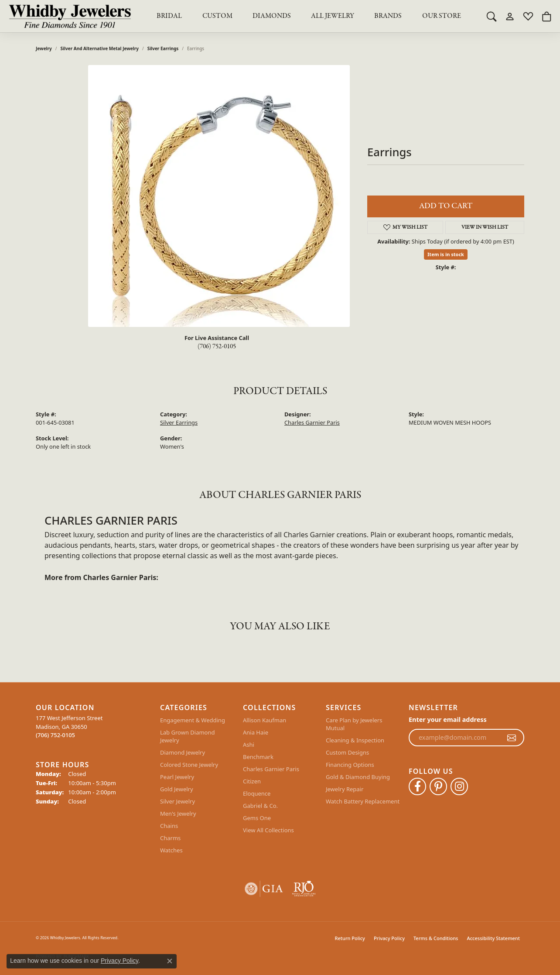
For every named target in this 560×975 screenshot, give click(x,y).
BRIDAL (169, 16)
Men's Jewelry (178, 814)
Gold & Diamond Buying (358, 777)
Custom (217, 16)
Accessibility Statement (493, 938)
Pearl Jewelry (177, 777)
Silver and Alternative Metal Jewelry (100, 48)
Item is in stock (446, 254)
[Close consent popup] (170, 961)
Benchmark (258, 757)
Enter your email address (448, 719)
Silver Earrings (163, 48)
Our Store (442, 16)
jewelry (44, 48)
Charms (170, 838)
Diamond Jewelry (183, 752)
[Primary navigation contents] (309, 16)
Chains (169, 826)
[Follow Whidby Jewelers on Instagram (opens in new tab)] (459, 786)
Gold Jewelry (177, 789)
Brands (388, 16)
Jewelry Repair (345, 789)
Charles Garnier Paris (312, 422)
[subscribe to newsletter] (512, 738)
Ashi (249, 745)
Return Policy (350, 938)
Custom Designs (347, 752)
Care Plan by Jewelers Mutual (354, 724)
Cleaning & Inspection (355, 740)
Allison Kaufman (265, 720)
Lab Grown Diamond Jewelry (187, 736)
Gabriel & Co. (260, 806)
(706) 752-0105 (217, 347)
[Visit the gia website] (264, 889)
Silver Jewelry (178, 801)
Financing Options (350, 765)
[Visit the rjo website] (304, 889)
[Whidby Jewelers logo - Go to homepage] (70, 16)
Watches (171, 850)
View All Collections (268, 830)
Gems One (257, 818)
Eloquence (257, 793)
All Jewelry (333, 16)
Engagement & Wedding (193, 720)
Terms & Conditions (436, 938)
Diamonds (272, 16)
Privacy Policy (389, 938)
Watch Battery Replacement (363, 801)
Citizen (252, 781)
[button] (492, 16)
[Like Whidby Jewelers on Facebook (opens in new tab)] (417, 786)
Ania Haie (256, 732)
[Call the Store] (55, 735)
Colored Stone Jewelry (189, 765)
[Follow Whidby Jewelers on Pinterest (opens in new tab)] (438, 786)
